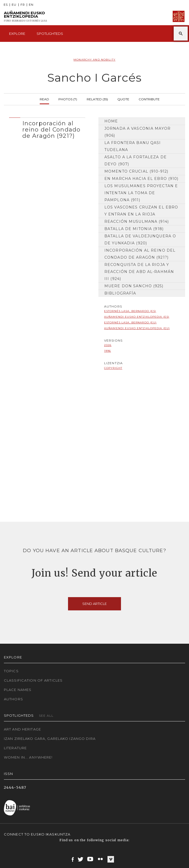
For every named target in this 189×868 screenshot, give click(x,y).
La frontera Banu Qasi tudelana (133, 146)
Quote (123, 99)
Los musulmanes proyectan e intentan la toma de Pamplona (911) (141, 193)
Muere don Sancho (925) (134, 286)
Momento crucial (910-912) (136, 171)
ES (6, 5)
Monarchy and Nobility (95, 60)
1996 (107, 351)
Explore (17, 34)
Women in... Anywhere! (28, 757)
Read (44, 99)
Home (111, 121)
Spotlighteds (50, 34)
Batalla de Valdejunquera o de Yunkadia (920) (140, 240)
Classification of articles (33, 680)
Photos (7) (68, 99)
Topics (11, 671)
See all (46, 716)
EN (31, 5)
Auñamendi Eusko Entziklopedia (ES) (137, 317)
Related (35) (97, 99)
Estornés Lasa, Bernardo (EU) (130, 322)
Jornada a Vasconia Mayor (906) (137, 132)
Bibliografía (120, 293)
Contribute (149, 99)
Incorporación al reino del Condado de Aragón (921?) (140, 254)
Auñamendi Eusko (26, 17)
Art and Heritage (22, 729)
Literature (15, 748)
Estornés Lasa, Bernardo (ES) (130, 311)
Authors (14, 699)
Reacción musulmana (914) (137, 221)
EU (14, 5)
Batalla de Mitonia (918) (134, 229)
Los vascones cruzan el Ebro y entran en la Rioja (141, 211)
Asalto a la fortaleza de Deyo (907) (136, 161)
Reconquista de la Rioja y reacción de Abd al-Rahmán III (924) (139, 272)
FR (23, 5)
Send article (95, 604)
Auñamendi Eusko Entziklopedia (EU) (137, 328)
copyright (113, 368)
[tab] (47, 128)
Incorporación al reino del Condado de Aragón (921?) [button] (51, 130)
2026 (108, 345)
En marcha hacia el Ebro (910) (141, 179)
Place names (18, 690)
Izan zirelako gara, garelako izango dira (50, 739)
